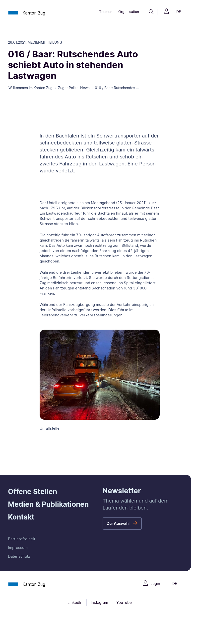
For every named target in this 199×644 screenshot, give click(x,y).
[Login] (166, 12)
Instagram (99, 602)
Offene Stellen (33, 492)
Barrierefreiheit (22, 539)
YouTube (124, 602)
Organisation (129, 12)
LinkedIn (75, 602)
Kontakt (21, 517)
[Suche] (151, 12)
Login (155, 583)
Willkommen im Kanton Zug (31, 88)
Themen (106, 12)
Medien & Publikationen (48, 504)
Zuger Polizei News (74, 88)
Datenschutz (19, 556)
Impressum (18, 548)
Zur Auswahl (118, 523)
